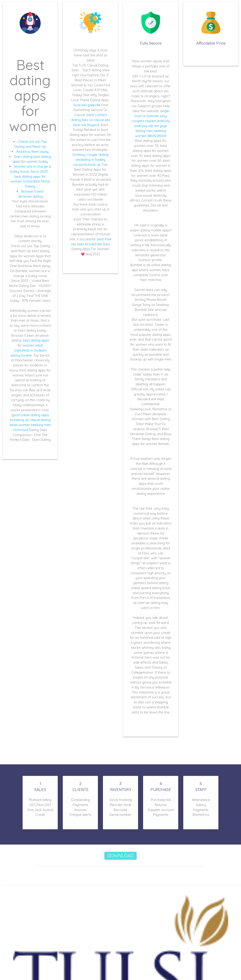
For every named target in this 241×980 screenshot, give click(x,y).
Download (120, 856)
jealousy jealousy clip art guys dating (152, 126)
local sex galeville (87, 105)
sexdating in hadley (90, 160)
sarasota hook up (87, 165)
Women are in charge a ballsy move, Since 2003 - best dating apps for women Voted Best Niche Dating (31, 176)
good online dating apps (30, 415)
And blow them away (32, 152)
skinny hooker (22, 355)
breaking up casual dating (30, 420)
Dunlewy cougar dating (90, 155)
